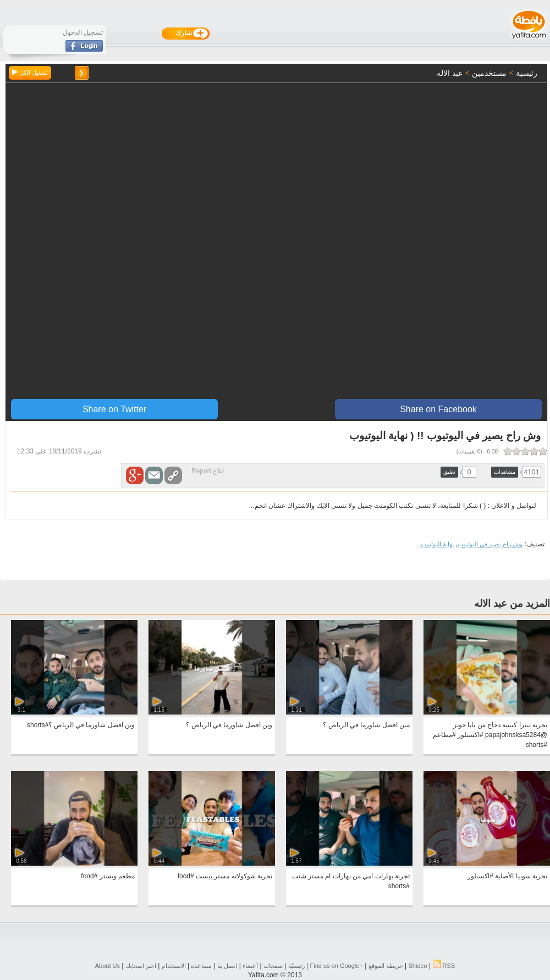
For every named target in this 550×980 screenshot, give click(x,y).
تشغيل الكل (30, 73)
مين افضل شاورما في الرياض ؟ (366, 725)
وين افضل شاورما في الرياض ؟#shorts (81, 725)
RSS (444, 966)
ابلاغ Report (208, 471)
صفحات (273, 966)
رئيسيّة (296, 966)
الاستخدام (174, 966)
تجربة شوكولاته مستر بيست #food (225, 876)
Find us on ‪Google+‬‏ (337, 966)
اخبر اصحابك (141, 966)
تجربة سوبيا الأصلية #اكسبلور (507, 876)
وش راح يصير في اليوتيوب (490, 544)
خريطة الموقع (386, 966)
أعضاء (250, 966)
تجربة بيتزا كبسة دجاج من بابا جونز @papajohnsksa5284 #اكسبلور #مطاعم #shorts (490, 735)
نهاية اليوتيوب (437, 544)
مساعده (201, 966)
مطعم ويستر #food (108, 876)
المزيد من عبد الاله (512, 603)
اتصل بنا (227, 966)
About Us (108, 966)
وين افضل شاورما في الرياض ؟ (229, 725)
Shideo (417, 966)
